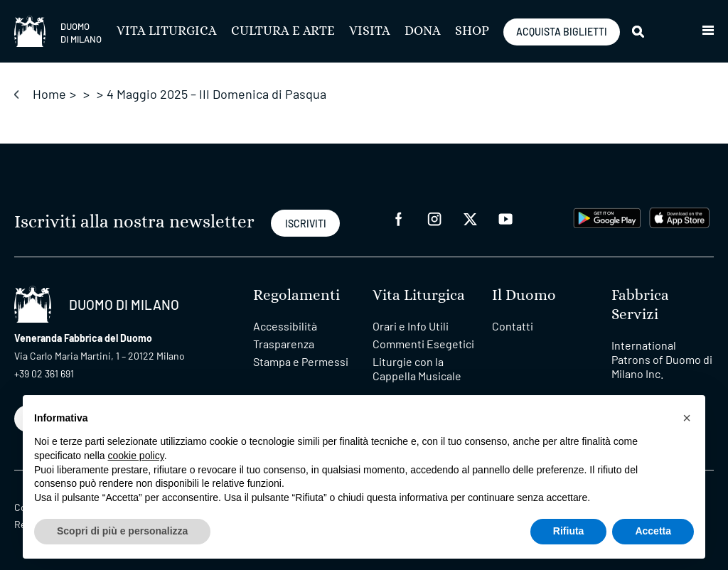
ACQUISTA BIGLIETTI (562, 32)
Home (49, 94)
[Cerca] (639, 31)
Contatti (513, 326)
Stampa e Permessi (301, 361)
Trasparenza (284, 344)
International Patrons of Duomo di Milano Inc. (662, 359)
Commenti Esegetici (423, 344)
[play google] (607, 216)
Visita (370, 31)
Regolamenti (296, 295)
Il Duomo (524, 295)
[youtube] (505, 218)
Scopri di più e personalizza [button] (122, 531)
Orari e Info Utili (411, 326)
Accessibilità (285, 326)
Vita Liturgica (167, 31)
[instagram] (434, 218)
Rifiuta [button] (569, 531)
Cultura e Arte (283, 31)
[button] (708, 31)
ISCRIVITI (306, 224)
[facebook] (399, 218)
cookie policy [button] (136, 456)
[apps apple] (679, 216)
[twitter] (470, 218)
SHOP (472, 31)
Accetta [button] (653, 531)
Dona (423, 31)
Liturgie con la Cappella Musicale (417, 369)
